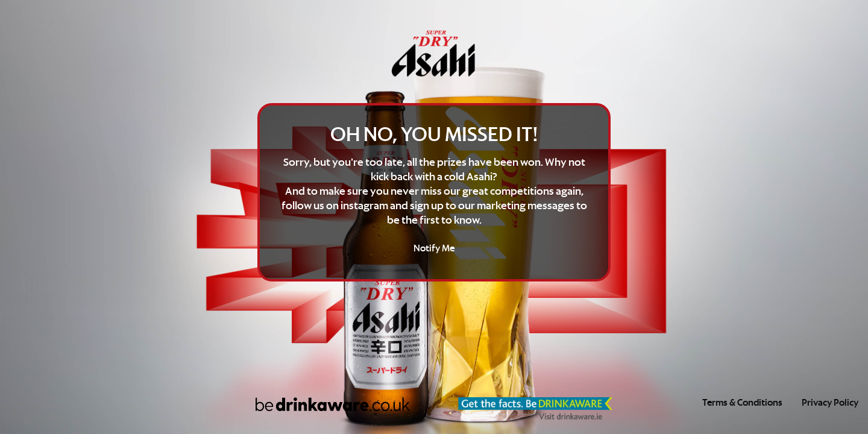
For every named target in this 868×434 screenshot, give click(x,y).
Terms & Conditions (742, 403)
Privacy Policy (830, 403)
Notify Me (434, 249)
